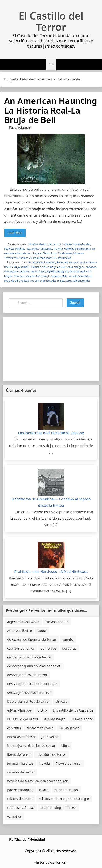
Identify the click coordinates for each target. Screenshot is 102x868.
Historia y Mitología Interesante (72, 249)
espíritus (14, 728)
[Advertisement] (51, 349)
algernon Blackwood (23, 622)
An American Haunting (42, 262)
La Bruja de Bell (57, 276)
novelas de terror (21, 772)
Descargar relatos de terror (29, 701)
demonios (48, 648)
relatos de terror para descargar (64, 799)
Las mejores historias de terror (31, 746)
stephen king (51, 808)
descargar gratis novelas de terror (34, 666)
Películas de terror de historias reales (42, 281)
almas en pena (57, 622)
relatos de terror (20, 799)
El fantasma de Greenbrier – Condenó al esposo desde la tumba (51, 502)
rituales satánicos (21, 808)
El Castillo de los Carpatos (73, 710)
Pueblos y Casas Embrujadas (36, 258)
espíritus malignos (57, 271)
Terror (72, 808)
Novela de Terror (69, 763)
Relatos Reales (62, 258)
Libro (65, 746)
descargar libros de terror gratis (32, 684)
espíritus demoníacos (32, 271)
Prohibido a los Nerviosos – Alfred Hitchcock (51, 572)
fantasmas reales (40, 728)
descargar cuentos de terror (29, 657)
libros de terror (19, 754)
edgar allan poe (19, 710)
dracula (62, 701)
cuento (68, 639)
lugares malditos (20, 763)
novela (45, 763)
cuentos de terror (21, 648)
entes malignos (75, 267)
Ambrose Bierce (20, 631)
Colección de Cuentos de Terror (32, 639)
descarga (69, 648)
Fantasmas (46, 249)
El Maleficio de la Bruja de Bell (47, 267)
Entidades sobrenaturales (75, 244)
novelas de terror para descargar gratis (38, 781)
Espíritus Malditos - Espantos (21, 249)
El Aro (42, 710)
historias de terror (21, 737)
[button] (51, 64)
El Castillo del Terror (51, 21)
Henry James (69, 728)
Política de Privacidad (27, 840)
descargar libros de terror (27, 675)
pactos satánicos (20, 790)
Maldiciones (65, 253)
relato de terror (66, 790)
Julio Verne (50, 737)
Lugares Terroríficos (45, 253)
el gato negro (55, 719)
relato (44, 790)
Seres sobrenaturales (78, 281)
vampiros (14, 816)
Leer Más (15, 233)
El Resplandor (82, 719)
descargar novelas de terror (29, 693)
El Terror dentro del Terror (44, 244)
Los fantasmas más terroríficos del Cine (51, 433)
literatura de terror (51, 754)
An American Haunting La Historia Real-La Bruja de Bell (51, 110)
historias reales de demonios (30, 276)
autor (42, 631)
